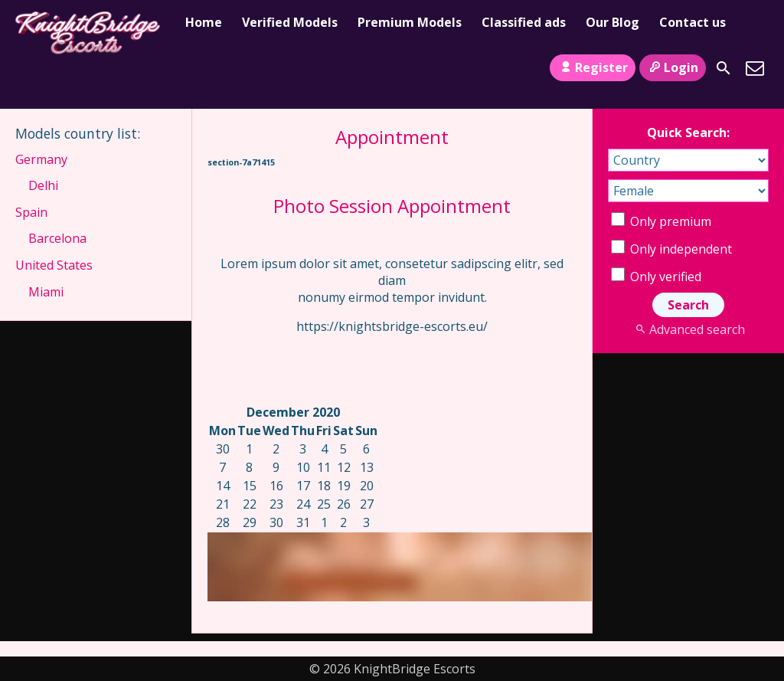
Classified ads (524, 22)
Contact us (693, 22)
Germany (41, 159)
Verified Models (290, 22)
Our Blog (612, 22)
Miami (46, 292)
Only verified (656, 277)
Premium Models (410, 22)
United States (54, 265)
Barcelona (57, 238)
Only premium (661, 221)
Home (204, 22)
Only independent (671, 249)
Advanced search (688, 329)
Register (592, 67)
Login (673, 67)
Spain (31, 212)
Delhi (43, 185)
